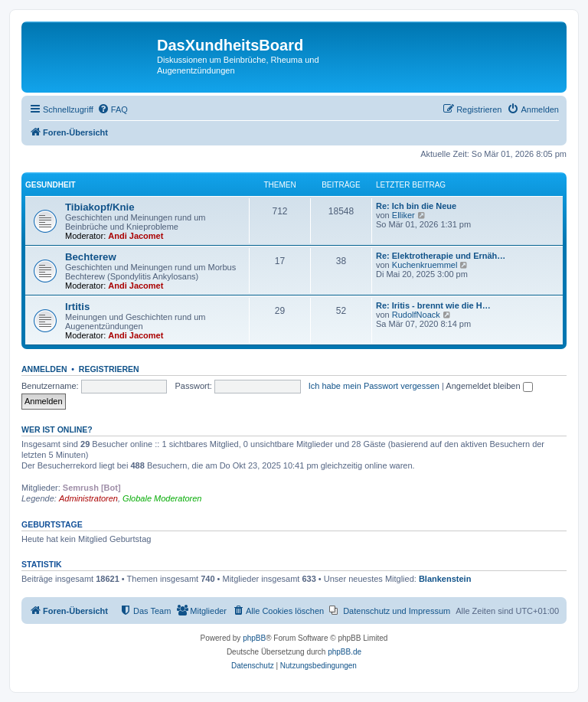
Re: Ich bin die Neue (416, 206)
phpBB (254, 638)
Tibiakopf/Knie (100, 207)
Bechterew (91, 257)
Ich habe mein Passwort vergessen (374, 386)
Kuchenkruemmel (425, 265)
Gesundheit (51, 185)
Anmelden (44, 369)
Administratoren (88, 498)
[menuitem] (113, 109)
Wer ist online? (57, 429)
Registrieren (109, 369)
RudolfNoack (416, 315)
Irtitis (77, 307)
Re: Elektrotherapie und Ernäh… (441, 256)
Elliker (403, 215)
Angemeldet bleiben (489, 386)
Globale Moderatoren (162, 498)
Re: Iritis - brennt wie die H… (433, 305)
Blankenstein (445, 579)
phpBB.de (345, 652)
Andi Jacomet (136, 236)
